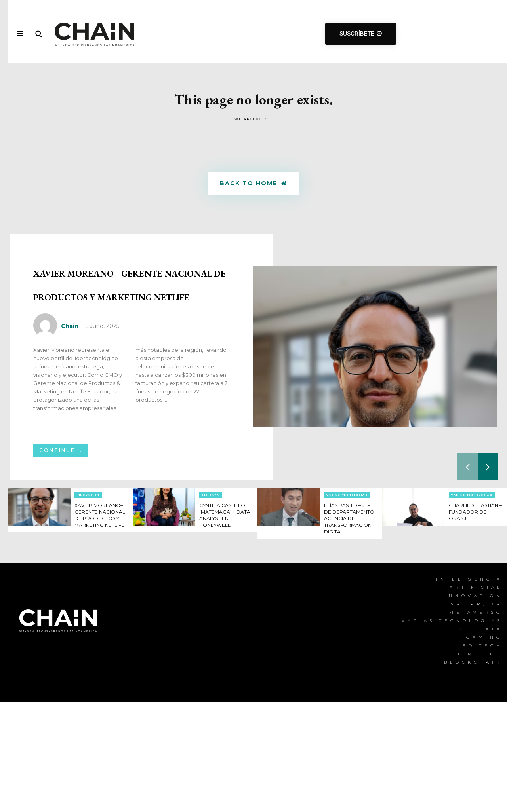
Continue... (61, 547)
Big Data (211, 592)
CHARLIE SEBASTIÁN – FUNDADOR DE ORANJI (472, 612)
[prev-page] (468, 563)
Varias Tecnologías (347, 592)
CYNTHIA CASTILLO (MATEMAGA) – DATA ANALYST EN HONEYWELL (226, 615)
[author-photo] (46, 423)
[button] (38, 34)
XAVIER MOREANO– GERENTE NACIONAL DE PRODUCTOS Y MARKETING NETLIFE (131, 331)
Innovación (88, 592)
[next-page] (488, 563)
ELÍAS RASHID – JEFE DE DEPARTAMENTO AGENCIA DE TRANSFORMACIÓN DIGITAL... (353, 618)
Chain (70, 423)
